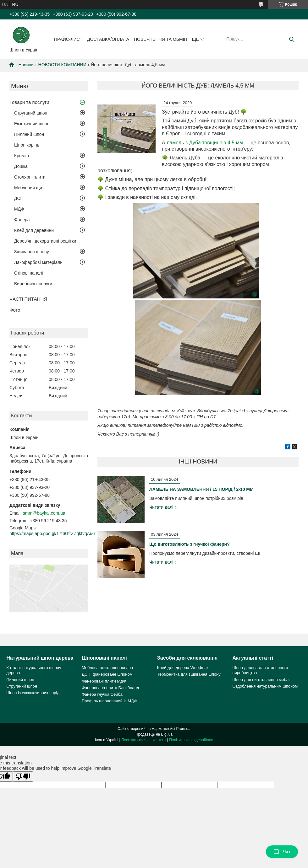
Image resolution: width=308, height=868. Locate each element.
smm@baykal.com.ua (44, 513)
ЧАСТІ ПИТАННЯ (28, 299)
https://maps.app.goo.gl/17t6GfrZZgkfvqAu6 (52, 533)
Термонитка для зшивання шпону (189, 674)
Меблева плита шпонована (107, 668)
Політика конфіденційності (192, 740)
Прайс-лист (68, 39)
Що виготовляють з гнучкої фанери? (190, 544)
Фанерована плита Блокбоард (110, 688)
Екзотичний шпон (32, 124)
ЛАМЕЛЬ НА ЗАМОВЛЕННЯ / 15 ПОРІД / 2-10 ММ (201, 489)
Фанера (22, 220)
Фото (15, 310)
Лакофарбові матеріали (38, 262)
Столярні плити (30, 177)
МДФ (19, 209)
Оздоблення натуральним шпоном (265, 686)
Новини (26, 65)
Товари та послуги (29, 102)
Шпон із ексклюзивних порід (33, 693)
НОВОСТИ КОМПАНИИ (62, 65)
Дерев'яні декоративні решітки (45, 241)
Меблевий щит (29, 188)
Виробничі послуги (33, 284)
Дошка (21, 166)
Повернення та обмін (161, 39)
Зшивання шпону (32, 252)
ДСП (19, 198)
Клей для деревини (34, 230)
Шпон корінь (27, 145)
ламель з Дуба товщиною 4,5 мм (205, 143)
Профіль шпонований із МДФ (109, 701)
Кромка (22, 156)
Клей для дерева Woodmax (183, 668)
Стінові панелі (28, 273)
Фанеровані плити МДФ (104, 681)
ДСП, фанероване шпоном (107, 674)
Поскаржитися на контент (144, 740)
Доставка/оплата (108, 39)
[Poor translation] (23, 777)
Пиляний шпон (29, 134)
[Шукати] (291, 39)
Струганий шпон (31, 113)
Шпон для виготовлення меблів (262, 680)
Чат (282, 852)
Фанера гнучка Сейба (102, 694)
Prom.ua (183, 729)
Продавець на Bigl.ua (154, 734)
